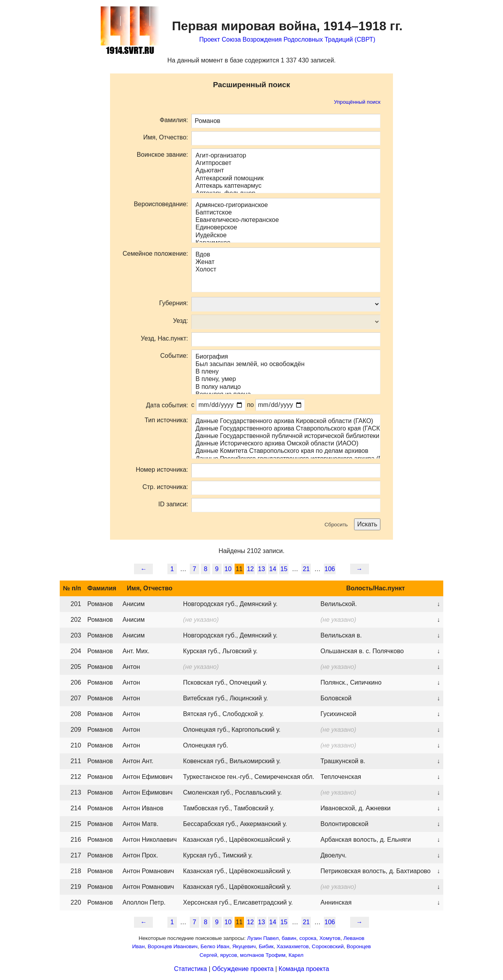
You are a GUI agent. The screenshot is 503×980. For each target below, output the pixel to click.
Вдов (286, 255)
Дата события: (167, 405)
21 (306, 569)
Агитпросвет (286, 163)
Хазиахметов (293, 946)
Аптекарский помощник (286, 179)
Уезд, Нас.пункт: (164, 338)
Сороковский (328, 946)
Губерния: (173, 303)
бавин (289, 938)
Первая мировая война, (287, 26)
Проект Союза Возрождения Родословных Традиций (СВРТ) (287, 39)
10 (228, 569)
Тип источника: (166, 420)
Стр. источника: (165, 487)
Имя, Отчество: (165, 137)
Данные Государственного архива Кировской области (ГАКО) (286, 421)
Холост (286, 270)
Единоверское (286, 228)
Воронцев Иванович (173, 946)
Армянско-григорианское (286, 205)
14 (273, 569)
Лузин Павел (263, 938)
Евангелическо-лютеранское (286, 220)
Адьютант (286, 171)
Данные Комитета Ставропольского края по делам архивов (286, 451)
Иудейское (286, 235)
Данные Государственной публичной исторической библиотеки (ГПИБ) (286, 436)
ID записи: (173, 504)
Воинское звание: (162, 155)
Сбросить (336, 525)
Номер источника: (162, 470)
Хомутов (330, 938)
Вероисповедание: (161, 204)
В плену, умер (286, 379)
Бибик (266, 946)
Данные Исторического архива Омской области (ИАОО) (286, 444)
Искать (367, 524)
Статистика (191, 969)
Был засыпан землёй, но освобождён (286, 364)
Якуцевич (244, 946)
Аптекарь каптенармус (286, 186)
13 (262, 569)
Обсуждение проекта (243, 969)
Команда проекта (304, 969)
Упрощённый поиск (357, 102)
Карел (296, 955)
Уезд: (180, 321)
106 (330, 569)
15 (284, 569)
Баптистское (286, 213)
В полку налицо (286, 387)
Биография (286, 357)
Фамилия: (174, 120)
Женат (286, 262)
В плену (286, 372)
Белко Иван (215, 946)
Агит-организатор (286, 156)
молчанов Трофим (263, 955)
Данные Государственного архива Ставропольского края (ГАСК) (286, 429)
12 (250, 569)
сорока (308, 938)
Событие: (174, 356)
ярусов (229, 955)
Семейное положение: (155, 254)
